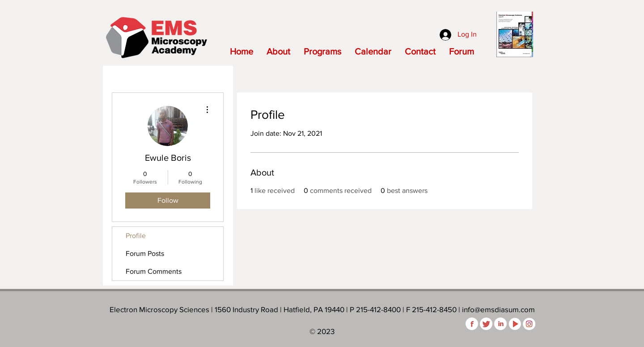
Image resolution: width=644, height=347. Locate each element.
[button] (278, 51)
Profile (136, 236)
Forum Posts (145, 253)
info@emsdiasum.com (498, 309)
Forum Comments (154, 271)
